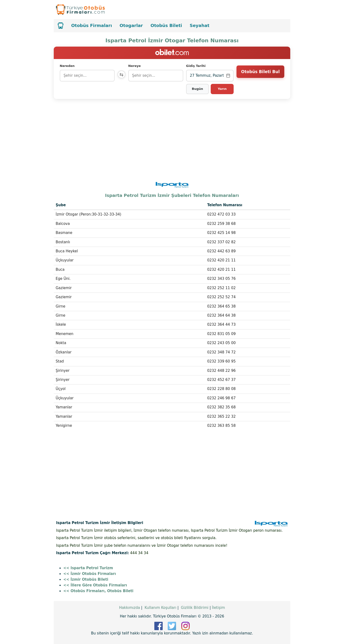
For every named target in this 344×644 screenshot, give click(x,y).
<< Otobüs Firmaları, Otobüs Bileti (98, 591)
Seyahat (200, 25)
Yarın (222, 89)
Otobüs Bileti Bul (260, 75)
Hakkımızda (129, 608)
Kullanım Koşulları (160, 608)
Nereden (67, 66)
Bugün (198, 89)
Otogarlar (131, 25)
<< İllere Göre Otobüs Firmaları (95, 585)
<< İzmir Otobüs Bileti (86, 579)
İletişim (218, 608)
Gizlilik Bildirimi (195, 608)
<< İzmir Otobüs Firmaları (90, 574)
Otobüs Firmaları (92, 25)
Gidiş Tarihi (196, 66)
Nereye (135, 66)
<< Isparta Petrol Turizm (88, 568)
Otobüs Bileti (166, 25)
